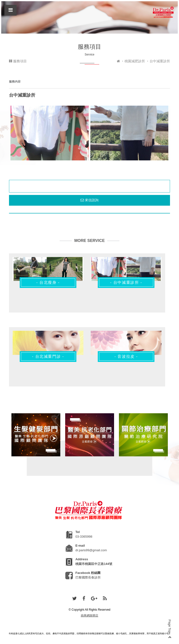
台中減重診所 (160, 61)
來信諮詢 (89, 200)
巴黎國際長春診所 (88, 577)
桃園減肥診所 (135, 61)
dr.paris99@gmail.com (91, 550)
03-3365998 (84, 537)
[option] (89, 133)
